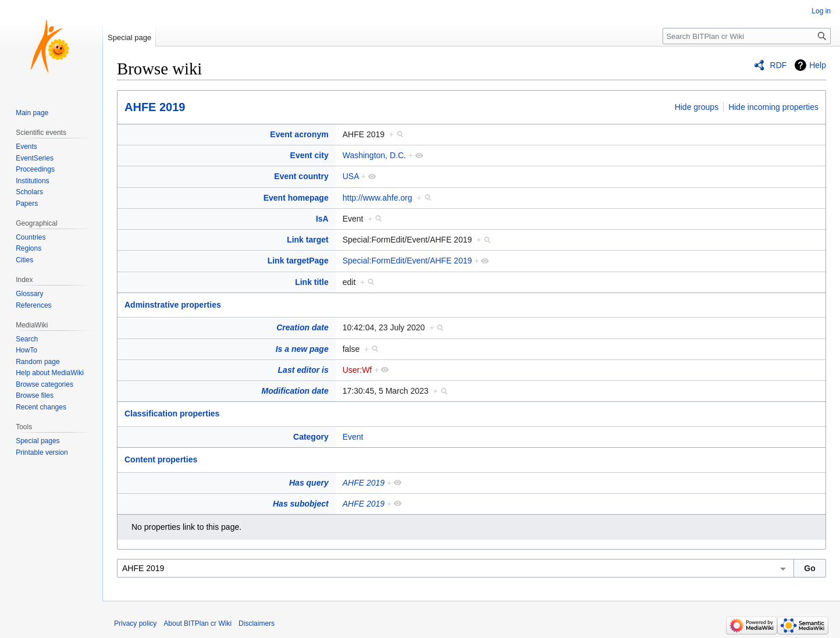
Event (353, 437)
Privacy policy (135, 623)
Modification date (295, 391)
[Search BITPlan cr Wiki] (747, 36)
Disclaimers (257, 623)
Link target (308, 240)
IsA (322, 219)
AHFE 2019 (155, 107)
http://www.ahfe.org (378, 198)
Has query (309, 483)
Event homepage (296, 198)
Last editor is (303, 370)
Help (818, 65)
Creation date (302, 327)
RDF (779, 65)
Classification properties (172, 414)
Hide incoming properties (773, 107)
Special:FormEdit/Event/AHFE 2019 (407, 261)
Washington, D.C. (374, 155)
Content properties (161, 459)
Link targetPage (298, 261)
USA (351, 176)
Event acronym (299, 134)
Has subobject (301, 504)
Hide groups (697, 107)
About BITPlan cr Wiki (197, 623)
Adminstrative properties (173, 305)
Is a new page (302, 349)
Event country (301, 176)
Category (311, 437)
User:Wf (357, 370)
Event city (309, 155)
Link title (312, 282)
